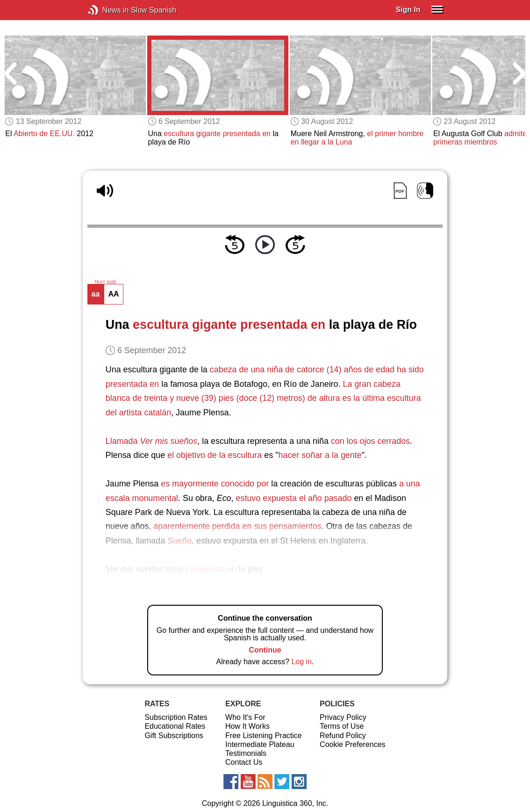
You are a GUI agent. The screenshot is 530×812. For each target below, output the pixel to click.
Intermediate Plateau (260, 744)
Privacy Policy (343, 717)
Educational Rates (175, 726)
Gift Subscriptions (174, 736)
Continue (265, 650)
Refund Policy (343, 736)
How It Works (247, 726)
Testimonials (246, 753)
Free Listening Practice (264, 736)
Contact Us (244, 762)
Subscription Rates (176, 717)
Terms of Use (342, 726)
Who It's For (245, 717)
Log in (301, 662)
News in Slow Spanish (107, 10)
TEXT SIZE (105, 282)
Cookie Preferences (353, 744)
